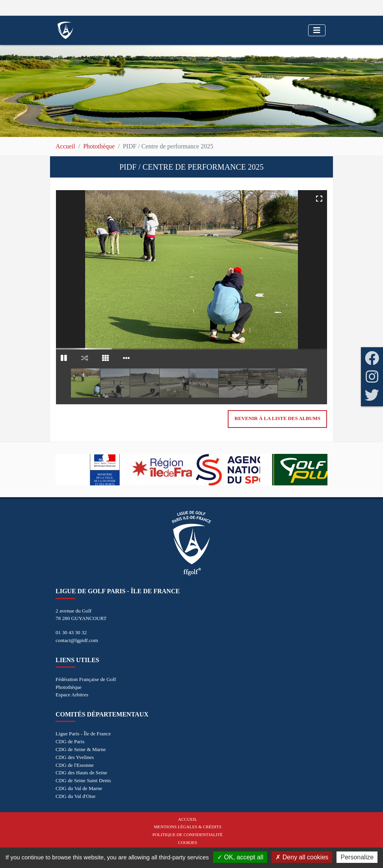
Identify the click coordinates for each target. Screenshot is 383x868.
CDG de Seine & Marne (81, 749)
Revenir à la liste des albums (277, 418)
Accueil (65, 146)
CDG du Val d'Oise (75, 796)
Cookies (188, 842)
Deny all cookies (302, 857)
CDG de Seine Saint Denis (83, 780)
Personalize (357, 857)
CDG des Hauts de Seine (81, 773)
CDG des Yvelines (75, 757)
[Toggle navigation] (317, 30)
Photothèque (99, 146)
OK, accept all (240, 857)
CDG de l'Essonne (75, 765)
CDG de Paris (70, 741)
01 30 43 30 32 (71, 632)
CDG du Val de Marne (79, 788)
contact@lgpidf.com (77, 640)
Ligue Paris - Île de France (83, 734)
